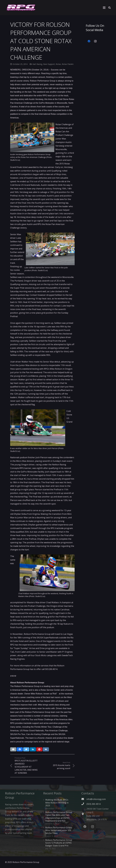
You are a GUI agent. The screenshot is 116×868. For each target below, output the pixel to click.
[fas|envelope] (84, 799)
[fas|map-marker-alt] (84, 814)
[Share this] (20, 749)
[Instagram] (95, 41)
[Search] (110, 8)
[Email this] (13, 749)
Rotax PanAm (68, 64)
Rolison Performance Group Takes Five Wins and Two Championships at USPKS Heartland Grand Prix (59, 817)
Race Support (49, 64)
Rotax (58, 64)
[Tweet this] (26, 749)
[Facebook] (89, 41)
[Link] (21, 8)
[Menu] (104, 8)
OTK (15, 819)
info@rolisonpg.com (96, 799)
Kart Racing (37, 64)
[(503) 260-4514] (84, 804)
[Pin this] (39, 749)
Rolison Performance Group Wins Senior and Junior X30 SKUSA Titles (59, 830)
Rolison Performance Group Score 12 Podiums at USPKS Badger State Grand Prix (59, 843)
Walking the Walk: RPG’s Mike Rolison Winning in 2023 (57, 803)
